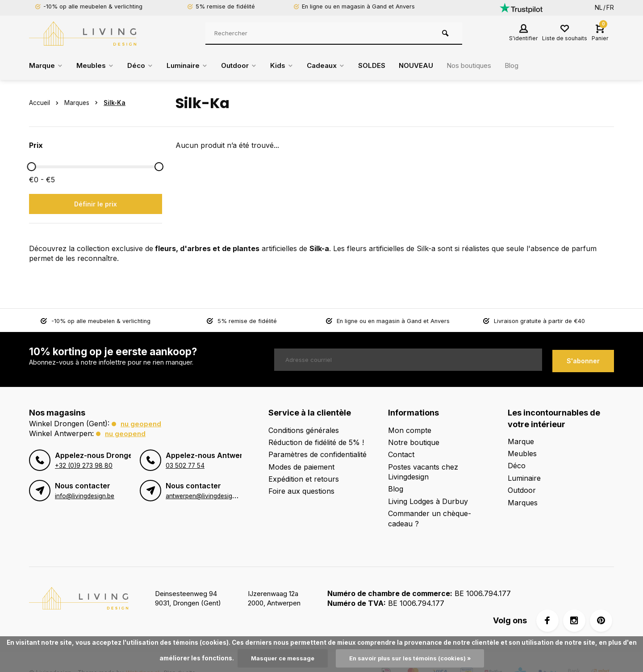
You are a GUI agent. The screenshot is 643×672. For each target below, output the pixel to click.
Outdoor (246, 66)
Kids (290, 66)
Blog (530, 66)
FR (610, 8)
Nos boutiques (484, 66)
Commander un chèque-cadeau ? (430, 518)
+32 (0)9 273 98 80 (84, 466)
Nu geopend (142, 424)
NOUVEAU (429, 66)
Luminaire (192, 66)
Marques (83, 103)
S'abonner (583, 359)
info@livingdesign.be (84, 496)
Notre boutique (414, 442)
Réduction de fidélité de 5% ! (316, 442)
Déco (144, 66)
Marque (47, 66)
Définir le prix (96, 204)
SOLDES (383, 66)
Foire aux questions (301, 491)
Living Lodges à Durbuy (428, 501)
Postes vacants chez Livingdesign (423, 472)
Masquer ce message (279, 658)
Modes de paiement (301, 467)
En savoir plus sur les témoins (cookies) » (411, 658)
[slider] (31, 167)
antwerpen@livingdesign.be (205, 496)
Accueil (46, 103)
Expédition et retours (304, 479)
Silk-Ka (115, 103)
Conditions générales (304, 430)
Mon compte (410, 430)
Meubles (97, 66)
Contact (401, 454)
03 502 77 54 (185, 466)
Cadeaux (336, 66)
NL (599, 8)
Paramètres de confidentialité (317, 454)
